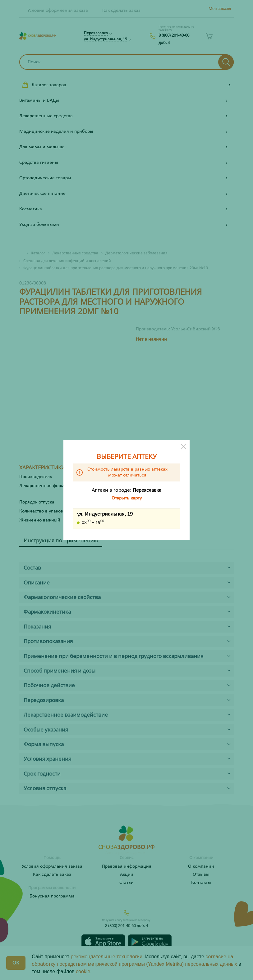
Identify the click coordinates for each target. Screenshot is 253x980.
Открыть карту (127, 498)
